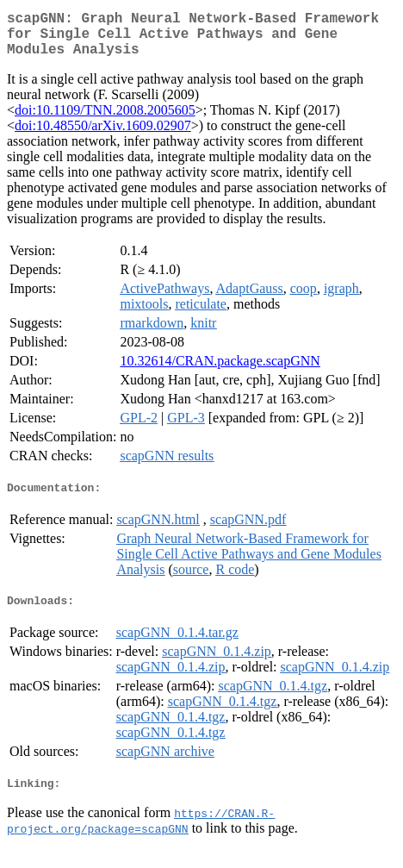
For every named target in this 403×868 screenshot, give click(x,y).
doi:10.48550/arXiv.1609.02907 (103, 136)
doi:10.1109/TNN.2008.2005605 (105, 120)
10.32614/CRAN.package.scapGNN (220, 371)
